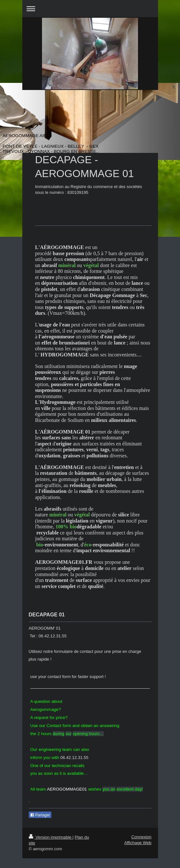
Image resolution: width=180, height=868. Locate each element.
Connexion (141, 837)
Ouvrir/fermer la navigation (90, 9)
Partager (40, 815)
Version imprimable (51, 837)
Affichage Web (138, 843)
